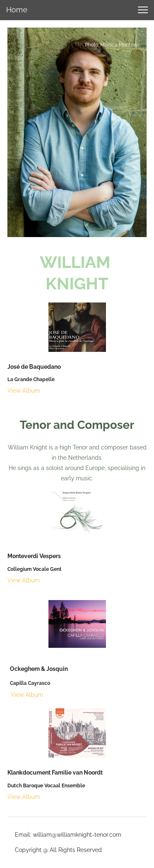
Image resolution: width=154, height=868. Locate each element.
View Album (24, 391)
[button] (143, 10)
